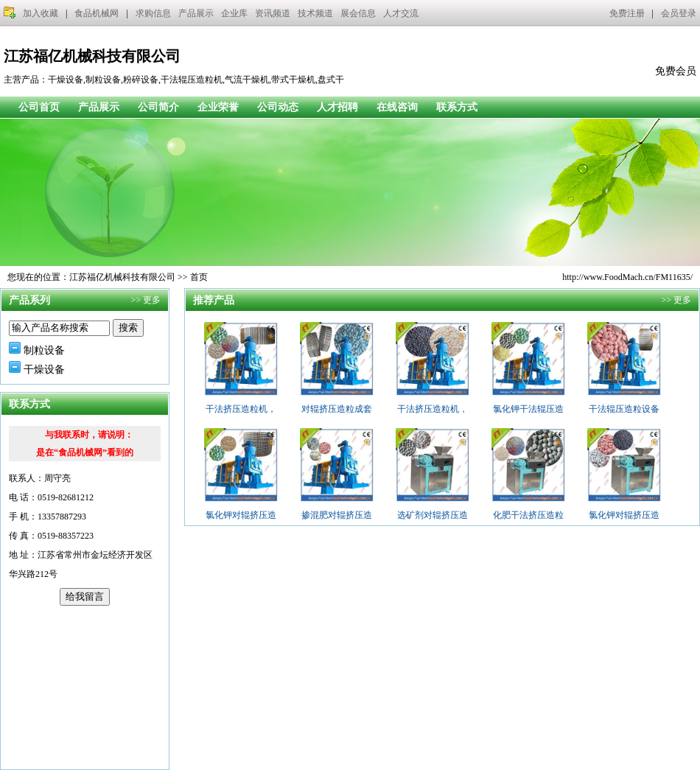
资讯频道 (273, 13)
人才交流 (401, 13)
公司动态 (278, 107)
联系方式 (457, 107)
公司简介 (158, 107)
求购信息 (153, 13)
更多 (152, 300)
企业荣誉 (218, 107)
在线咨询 (397, 107)
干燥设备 (44, 370)
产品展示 (196, 13)
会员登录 (679, 13)
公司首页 (39, 107)
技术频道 (315, 13)
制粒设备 (44, 350)
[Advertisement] (85, 687)
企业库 (234, 13)
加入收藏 (41, 13)
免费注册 (627, 13)
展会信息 (358, 13)
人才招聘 (337, 107)
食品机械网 (97, 13)
